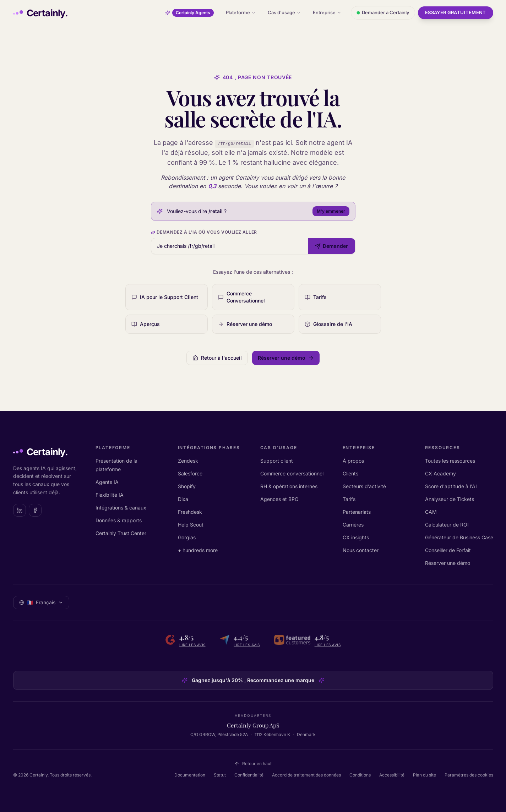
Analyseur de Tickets (450, 499)
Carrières (353, 525)
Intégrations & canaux (121, 508)
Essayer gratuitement (456, 12)
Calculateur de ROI (447, 525)
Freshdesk (190, 512)
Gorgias (187, 537)
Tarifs (349, 499)
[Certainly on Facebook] (35, 510)
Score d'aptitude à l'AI (451, 486)
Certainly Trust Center (121, 533)
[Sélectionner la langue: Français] (41, 603)
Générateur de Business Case (459, 537)
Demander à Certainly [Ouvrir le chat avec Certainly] (383, 12)
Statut (220, 775)
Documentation (190, 775)
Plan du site (425, 775)
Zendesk (188, 461)
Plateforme (241, 12)
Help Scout (191, 525)
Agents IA (107, 482)
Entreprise (327, 12)
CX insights (356, 537)
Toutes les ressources (450, 461)
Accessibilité (392, 775)
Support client (277, 461)
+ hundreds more (198, 550)
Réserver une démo (448, 563)
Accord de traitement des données (306, 775)
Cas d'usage (284, 12)
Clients (350, 473)
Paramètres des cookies (469, 775)
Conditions (360, 775)
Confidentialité (249, 775)
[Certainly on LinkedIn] (20, 510)
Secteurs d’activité (364, 486)
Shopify (187, 486)
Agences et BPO (279, 499)
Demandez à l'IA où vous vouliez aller (204, 232)
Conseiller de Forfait (448, 550)
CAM (431, 512)
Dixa (183, 499)
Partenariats (357, 512)
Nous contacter (361, 550)
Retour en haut (253, 764)
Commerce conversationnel (292, 473)
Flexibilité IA (110, 495)
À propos (353, 461)
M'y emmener (331, 211)
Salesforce (190, 473)
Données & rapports (119, 520)
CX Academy (440, 473)
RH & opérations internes (289, 486)
